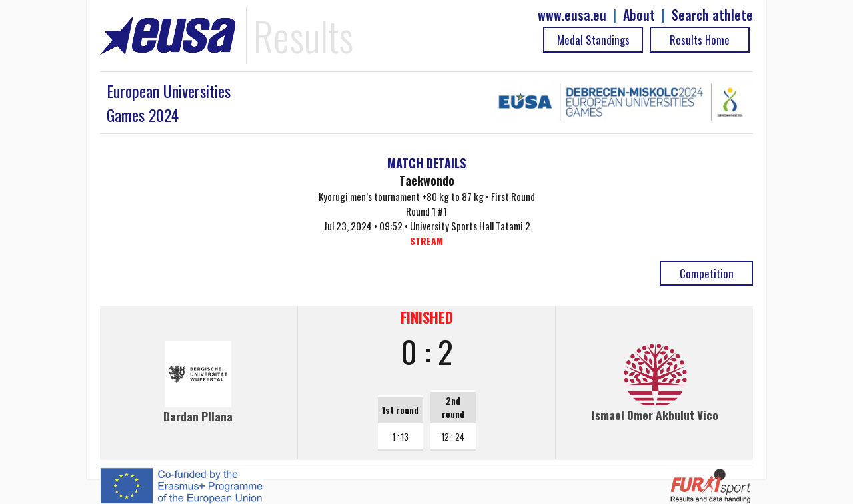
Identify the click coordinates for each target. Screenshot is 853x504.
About (639, 15)
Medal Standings (593, 40)
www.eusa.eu (572, 15)
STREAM (426, 241)
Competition (707, 273)
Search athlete (712, 15)
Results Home (700, 40)
